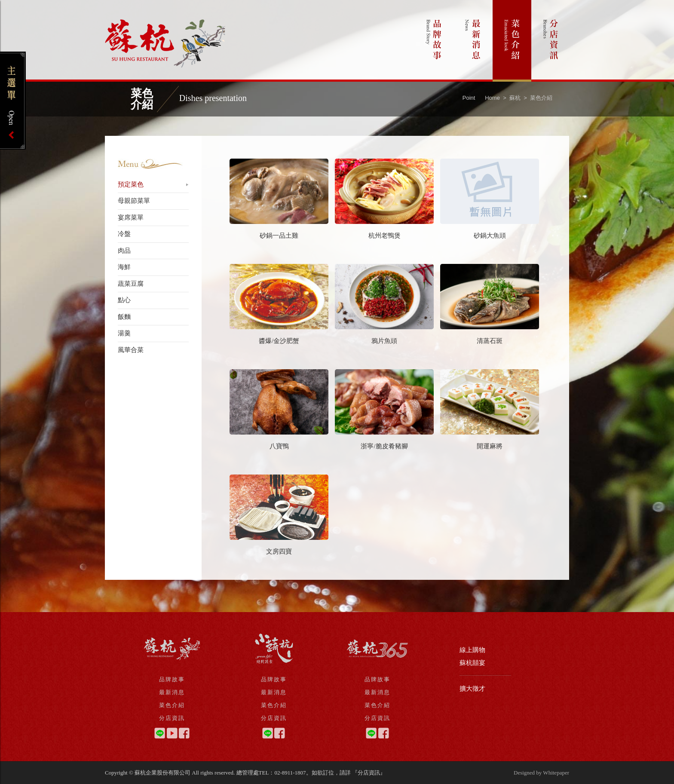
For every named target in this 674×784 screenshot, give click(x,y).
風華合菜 (131, 350)
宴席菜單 (131, 217)
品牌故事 (434, 41)
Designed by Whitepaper (541, 773)
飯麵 (124, 317)
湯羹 (124, 333)
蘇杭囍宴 (472, 663)
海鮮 (124, 267)
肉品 (124, 251)
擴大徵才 (472, 689)
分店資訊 (551, 41)
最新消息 (473, 41)
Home (492, 98)
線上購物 (472, 650)
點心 (124, 300)
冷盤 (124, 234)
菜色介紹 (512, 41)
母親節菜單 (134, 201)
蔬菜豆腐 (131, 284)
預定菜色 (131, 184)
